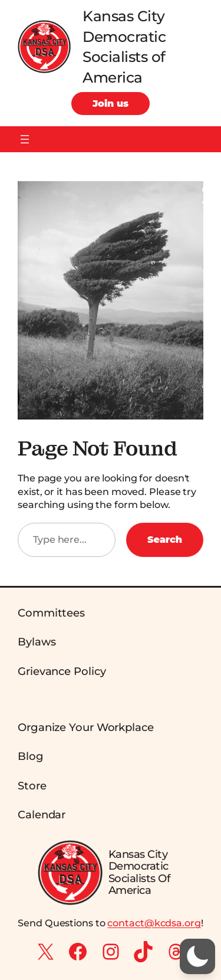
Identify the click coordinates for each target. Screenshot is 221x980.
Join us (111, 103)
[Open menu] (25, 139)
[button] (197, 956)
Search (165, 539)
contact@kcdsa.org (154, 923)
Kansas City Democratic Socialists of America (139, 872)
